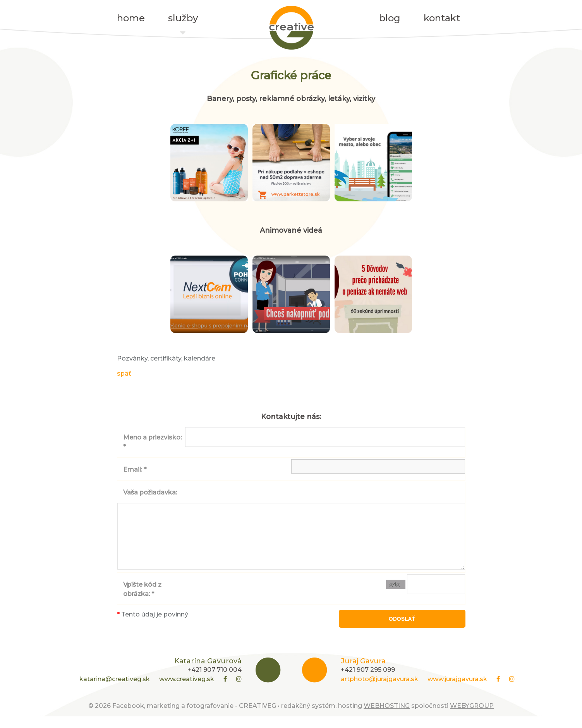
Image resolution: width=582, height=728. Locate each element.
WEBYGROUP (472, 717)
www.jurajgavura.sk (457, 691)
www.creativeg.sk (187, 691)
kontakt (442, 18)
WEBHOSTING (387, 717)
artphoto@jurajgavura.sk (379, 691)
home (131, 18)
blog (390, 18)
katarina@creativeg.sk (115, 691)
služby (183, 20)
